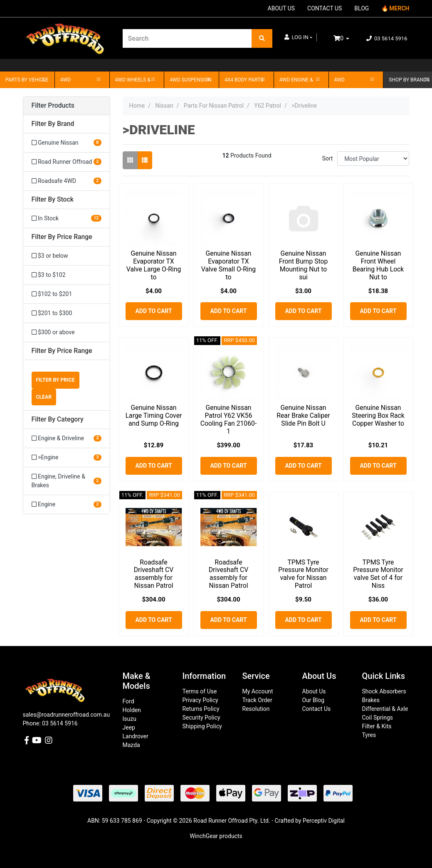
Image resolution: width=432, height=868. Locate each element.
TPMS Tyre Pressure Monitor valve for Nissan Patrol (303, 574)
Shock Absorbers (384, 691)
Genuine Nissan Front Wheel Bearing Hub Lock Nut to (378, 265)
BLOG (362, 8)
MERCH (399, 8)
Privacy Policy (200, 700)
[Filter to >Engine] (67, 457)
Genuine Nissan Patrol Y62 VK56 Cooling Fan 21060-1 (229, 419)
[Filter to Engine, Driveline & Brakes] (67, 481)
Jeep (129, 727)
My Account (258, 691)
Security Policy (201, 718)
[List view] (145, 160)
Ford (128, 701)
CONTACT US (325, 8)
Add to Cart (153, 311)
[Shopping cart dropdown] (347, 38)
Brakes (371, 700)
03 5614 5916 (387, 38)
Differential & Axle (385, 709)
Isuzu (130, 719)
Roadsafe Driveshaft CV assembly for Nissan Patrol (154, 574)
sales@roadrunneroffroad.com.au (67, 715)
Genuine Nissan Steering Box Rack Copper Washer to (378, 416)
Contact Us (317, 709)
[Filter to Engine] (67, 504)
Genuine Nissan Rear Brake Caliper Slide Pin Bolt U (303, 416)
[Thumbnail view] (130, 160)
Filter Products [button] (53, 106)
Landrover (136, 736)
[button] (298, 37)
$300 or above (53, 332)
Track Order (257, 700)
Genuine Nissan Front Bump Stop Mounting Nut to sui (304, 265)
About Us (314, 691)
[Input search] (187, 38)
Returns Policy (201, 709)
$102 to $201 (52, 294)
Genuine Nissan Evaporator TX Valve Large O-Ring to (154, 265)
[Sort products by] (373, 159)
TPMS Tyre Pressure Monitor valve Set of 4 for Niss (378, 574)
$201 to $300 (52, 313)
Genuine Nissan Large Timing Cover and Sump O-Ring (154, 416)
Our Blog (314, 700)
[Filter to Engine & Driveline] (67, 438)
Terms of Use (200, 691)
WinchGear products (216, 836)
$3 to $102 (49, 275)
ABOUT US (281, 8)
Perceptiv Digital (324, 821)
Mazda (131, 745)
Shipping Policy (202, 726)
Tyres (369, 735)
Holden (132, 710)
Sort (327, 158)
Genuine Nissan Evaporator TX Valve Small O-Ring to (228, 265)
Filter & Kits (377, 726)
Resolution (256, 709)
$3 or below (50, 256)
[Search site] (262, 38)
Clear (44, 397)
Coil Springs (378, 718)
